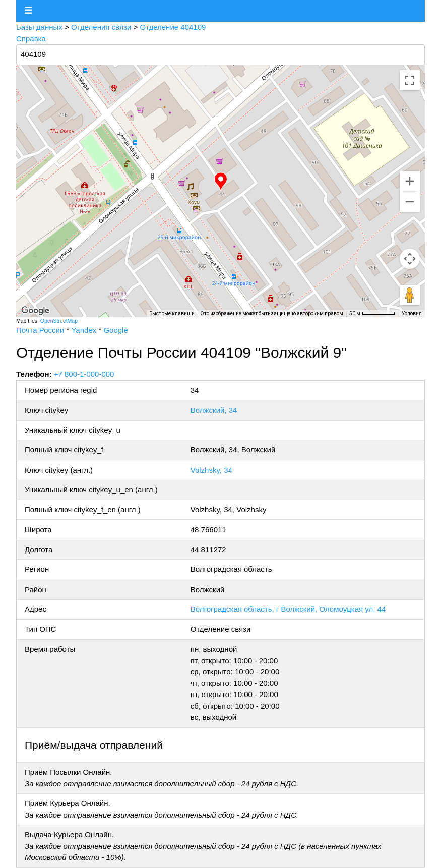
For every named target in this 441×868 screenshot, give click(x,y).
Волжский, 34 (214, 410)
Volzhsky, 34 (211, 470)
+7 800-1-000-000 (84, 374)
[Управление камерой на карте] (410, 259)
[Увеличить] (410, 181)
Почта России (40, 330)
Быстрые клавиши (172, 313)
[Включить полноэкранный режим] (410, 80)
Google (115, 330)
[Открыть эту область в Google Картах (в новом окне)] (35, 311)
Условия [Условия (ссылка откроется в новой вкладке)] (412, 313)
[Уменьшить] (410, 202)
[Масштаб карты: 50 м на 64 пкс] (372, 314)
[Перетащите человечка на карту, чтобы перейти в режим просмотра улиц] (410, 295)
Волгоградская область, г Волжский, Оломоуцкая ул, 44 (288, 609)
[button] (221, 182)
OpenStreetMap (59, 321)
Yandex (84, 330)
